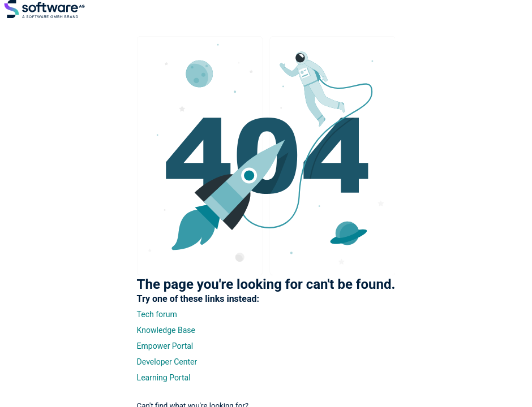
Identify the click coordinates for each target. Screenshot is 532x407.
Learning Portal (164, 378)
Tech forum (157, 314)
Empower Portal (165, 346)
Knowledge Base (166, 330)
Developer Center (167, 362)
